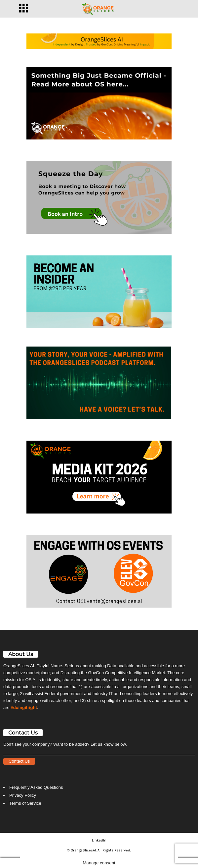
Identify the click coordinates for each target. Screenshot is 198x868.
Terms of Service (25, 803)
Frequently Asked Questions (36, 787)
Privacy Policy (23, 795)
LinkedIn (99, 840)
